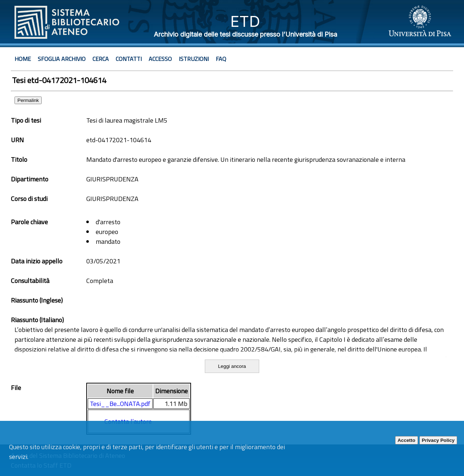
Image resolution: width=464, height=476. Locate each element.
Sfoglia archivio (62, 59)
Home (23, 59)
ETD (245, 21)
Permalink (28, 100)
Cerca (101, 59)
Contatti (129, 59)
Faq (221, 59)
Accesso (160, 59)
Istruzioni (194, 59)
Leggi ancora (232, 366)
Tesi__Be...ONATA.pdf (120, 404)
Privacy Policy (438, 440)
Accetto (407, 440)
